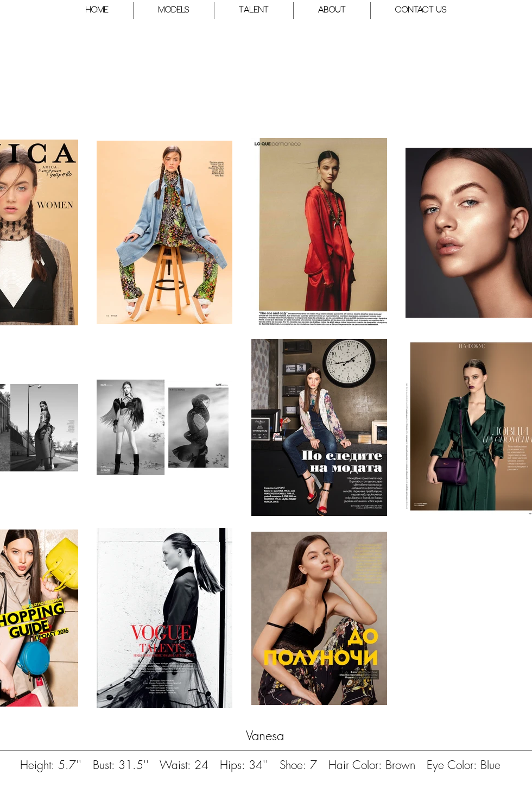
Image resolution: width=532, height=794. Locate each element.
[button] (174, 11)
